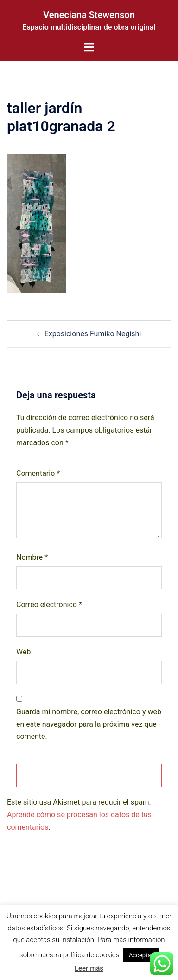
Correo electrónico (49, 605)
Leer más (89, 968)
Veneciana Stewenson (89, 15)
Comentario (38, 473)
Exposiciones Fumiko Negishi (93, 334)
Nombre (32, 557)
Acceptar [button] (141, 955)
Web (23, 652)
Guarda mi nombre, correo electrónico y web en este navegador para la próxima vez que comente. (89, 724)
